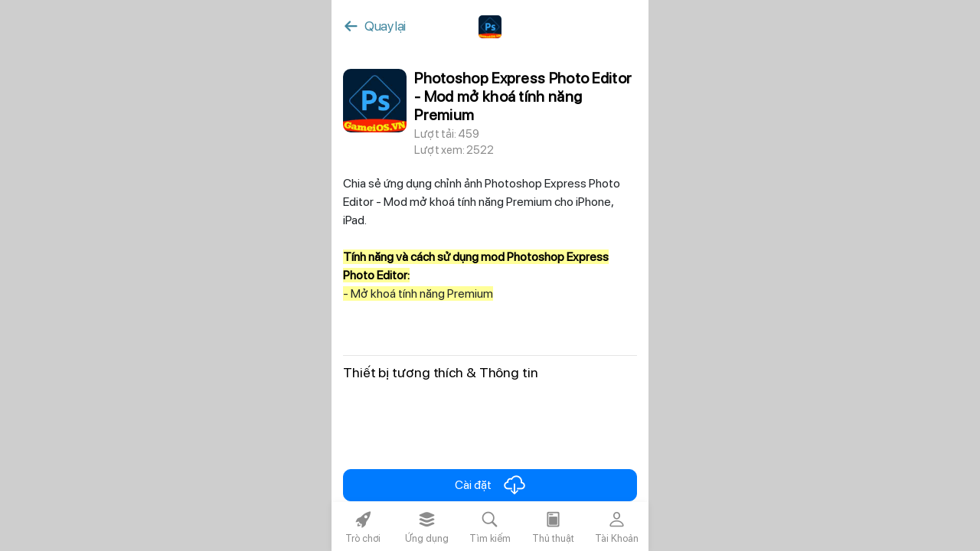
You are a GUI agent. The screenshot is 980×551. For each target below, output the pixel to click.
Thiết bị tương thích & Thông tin (441, 372)
